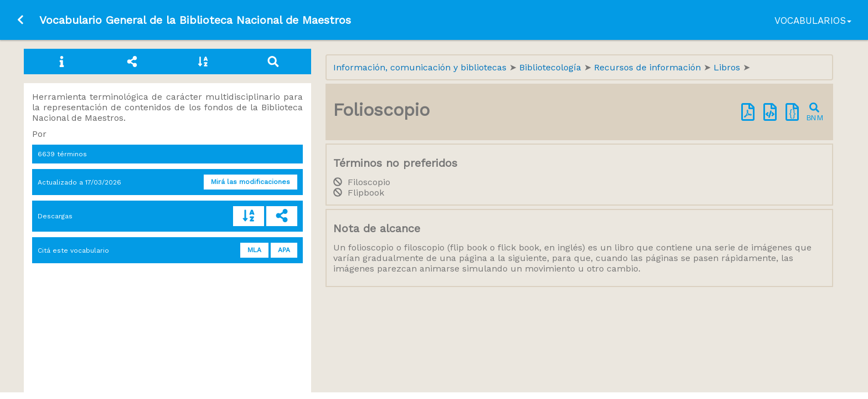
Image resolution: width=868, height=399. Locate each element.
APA (284, 250)
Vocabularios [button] (813, 21)
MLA (254, 250)
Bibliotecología (552, 67)
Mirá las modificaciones (250, 182)
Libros (728, 67)
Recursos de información (649, 67)
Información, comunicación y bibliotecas (421, 67)
